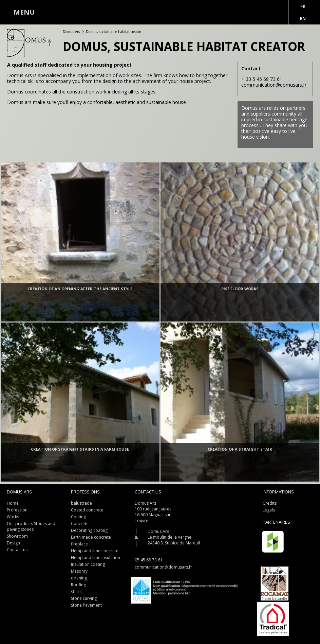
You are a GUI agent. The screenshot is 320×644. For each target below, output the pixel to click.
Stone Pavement (86, 605)
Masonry (79, 571)
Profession (17, 510)
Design (13, 543)
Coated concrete (87, 510)
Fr (303, 6)
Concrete (80, 524)
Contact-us (17, 550)
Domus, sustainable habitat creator (114, 32)
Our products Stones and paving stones (31, 526)
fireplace (79, 544)
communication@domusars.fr (274, 85)
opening (79, 578)
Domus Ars (71, 32)
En (303, 18)
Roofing (78, 585)
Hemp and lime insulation (96, 558)
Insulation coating (88, 564)
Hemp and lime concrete (95, 551)
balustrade (81, 503)
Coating (78, 517)
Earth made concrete (91, 537)
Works (13, 517)
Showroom (17, 536)
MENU (24, 12)
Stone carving (84, 598)
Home (13, 503)
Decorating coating (89, 530)
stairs (76, 591)
